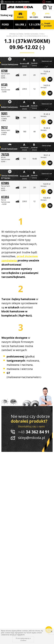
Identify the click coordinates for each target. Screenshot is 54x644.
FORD (42, 34)
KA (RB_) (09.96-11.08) (14, 36)
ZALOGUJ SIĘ (9, 2)
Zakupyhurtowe (45, 7)
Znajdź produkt (47, 25)
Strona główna (16, 34)
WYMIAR (47, 15)
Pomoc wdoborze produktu (50, 2)
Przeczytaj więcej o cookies (23, 639)
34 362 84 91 (34, 432)
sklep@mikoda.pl (31, 438)
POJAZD (20, 15)
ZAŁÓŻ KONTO (24, 2)
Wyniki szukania (31, 34)
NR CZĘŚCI (34, 15)
